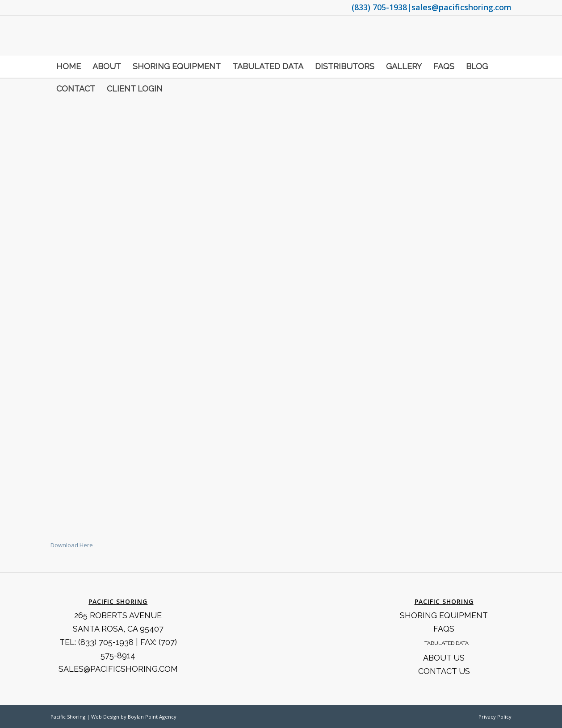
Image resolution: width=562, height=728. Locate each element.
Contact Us (444, 671)
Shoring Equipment (444, 615)
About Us (444, 658)
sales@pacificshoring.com (461, 7)
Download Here (72, 545)
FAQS (444, 629)
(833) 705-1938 (379, 7)
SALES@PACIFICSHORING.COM (118, 669)
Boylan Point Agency (152, 717)
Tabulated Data (447, 643)
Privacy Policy (495, 717)
